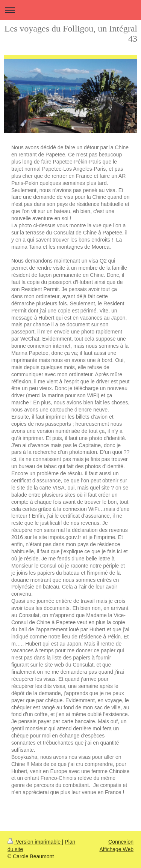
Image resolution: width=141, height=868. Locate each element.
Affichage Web (116, 849)
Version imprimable (35, 842)
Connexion (121, 842)
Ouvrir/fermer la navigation (70, 10)
